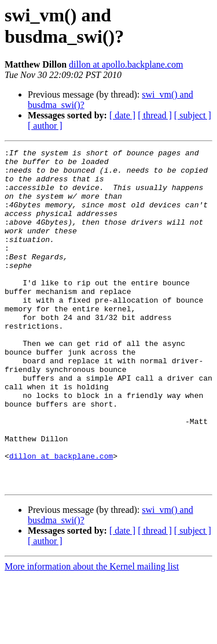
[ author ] (45, 126)
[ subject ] (193, 115)
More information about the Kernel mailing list (92, 634)
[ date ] (122, 115)
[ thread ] (155, 115)
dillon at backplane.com (61, 518)
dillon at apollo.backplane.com (126, 64)
